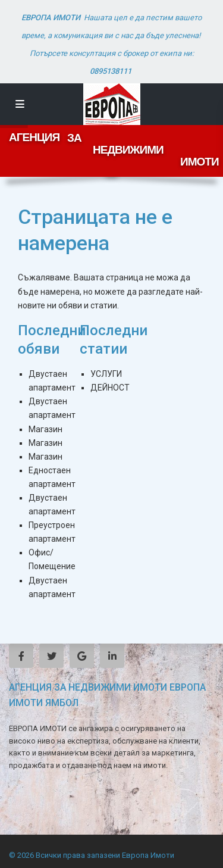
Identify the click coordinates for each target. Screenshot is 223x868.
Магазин (45, 429)
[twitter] (51, 656)
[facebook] (21, 656)
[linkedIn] (112, 656)
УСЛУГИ (106, 374)
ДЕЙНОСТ (110, 388)
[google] (82, 656)
